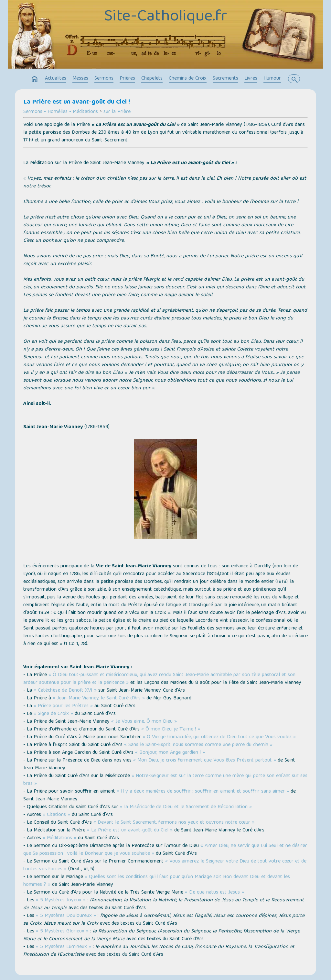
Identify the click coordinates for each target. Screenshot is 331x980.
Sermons (104, 79)
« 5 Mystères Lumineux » (64, 947)
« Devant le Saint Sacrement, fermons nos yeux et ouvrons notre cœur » (174, 823)
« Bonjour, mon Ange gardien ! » (170, 753)
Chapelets (152, 79)
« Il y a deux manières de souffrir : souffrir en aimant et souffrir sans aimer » (203, 792)
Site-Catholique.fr (165, 17)
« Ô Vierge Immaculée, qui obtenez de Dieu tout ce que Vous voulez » (219, 737)
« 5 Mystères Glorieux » (62, 931)
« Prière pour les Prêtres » (63, 706)
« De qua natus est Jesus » (214, 893)
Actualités (56, 79)
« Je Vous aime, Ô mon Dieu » (144, 722)
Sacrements (225, 79)
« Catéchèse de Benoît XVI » (65, 691)
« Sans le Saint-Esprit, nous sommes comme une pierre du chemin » (198, 745)
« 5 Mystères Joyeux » (61, 900)
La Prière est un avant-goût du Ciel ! (77, 102)
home (35, 79)
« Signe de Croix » (53, 714)
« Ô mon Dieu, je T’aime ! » (171, 729)
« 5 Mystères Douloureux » (66, 916)
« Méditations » (59, 838)
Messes (80, 79)
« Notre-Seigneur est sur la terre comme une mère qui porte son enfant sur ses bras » (165, 780)
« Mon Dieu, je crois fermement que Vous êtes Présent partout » (205, 761)
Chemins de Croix (188, 79)
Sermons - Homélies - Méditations (61, 112)
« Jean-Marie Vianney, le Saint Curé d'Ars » (99, 698)
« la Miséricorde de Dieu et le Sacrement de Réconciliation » (186, 807)
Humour (272, 79)
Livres (251, 79)
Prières (127, 79)
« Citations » (56, 815)
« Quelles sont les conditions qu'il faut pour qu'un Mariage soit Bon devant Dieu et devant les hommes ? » (157, 881)
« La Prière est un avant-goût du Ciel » (130, 830)
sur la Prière (117, 112)
